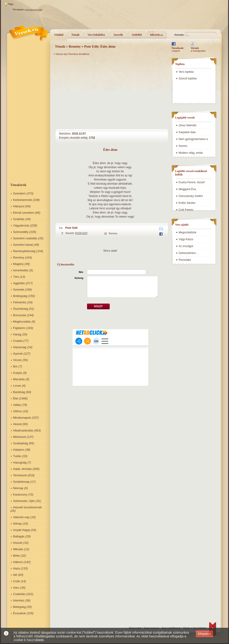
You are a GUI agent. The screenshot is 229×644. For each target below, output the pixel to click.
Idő (15, 575)
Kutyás (18, 373)
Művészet (19, 437)
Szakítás (19, 219)
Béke (16, 556)
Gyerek (18, 354)
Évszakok (19, 613)
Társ (16, 277)
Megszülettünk (187, 232)
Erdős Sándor (187, 203)
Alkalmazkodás (23, 430)
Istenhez (19, 600)
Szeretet (19, 290)
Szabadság (20, 443)
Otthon (18, 411)
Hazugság (20, 462)
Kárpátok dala (187, 132)
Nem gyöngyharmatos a (193, 139)
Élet (16, 398)
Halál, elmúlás (22, 469)
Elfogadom (204, 634)
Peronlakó (185, 260)
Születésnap (21, 482)
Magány (18, 264)
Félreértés (20, 302)
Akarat (17, 424)
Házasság (20, 347)
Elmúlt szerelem (24, 213)
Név (81, 272)
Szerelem (19, 193)
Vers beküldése (96, 35)
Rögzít (98, 306)
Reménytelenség (24, 251)
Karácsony (20, 494)
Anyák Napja (22, 530)
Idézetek (157, 35)
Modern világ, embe (191, 153)
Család (18, 341)
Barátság (19, 392)
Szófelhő (137, 35)
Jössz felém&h (188, 125)
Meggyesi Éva (187, 189)
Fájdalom (19, 328)
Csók (16, 581)
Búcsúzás (19, 315)
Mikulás (18, 549)
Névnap (18, 488)
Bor (15, 366)
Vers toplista (186, 72)
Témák (76, 35)
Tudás (17, 456)
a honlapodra (198, 49)
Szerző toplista (188, 78)
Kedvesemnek (22, 200)
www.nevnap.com (34, 9)
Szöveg (79, 278)
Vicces (17, 360)
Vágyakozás (21, 225)
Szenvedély (21, 232)
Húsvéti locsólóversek (27, 507)
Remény (19, 257)
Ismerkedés (21, 270)
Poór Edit (71, 228)
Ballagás (19, 536)
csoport (178, 49)
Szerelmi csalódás (25, 238)
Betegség (19, 607)
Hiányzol (19, 206)
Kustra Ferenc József (192, 182)
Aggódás (19, 283)
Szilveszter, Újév (24, 501)
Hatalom (19, 450)
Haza (16, 568)
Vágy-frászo (186, 239)
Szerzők (118, 35)
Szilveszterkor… (189, 253)
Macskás (19, 379)
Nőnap (17, 524)
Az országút (186, 246)
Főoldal (59, 35)
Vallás (17, 405)
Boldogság (20, 296)
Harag (17, 334)
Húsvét (18, 543)
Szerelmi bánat (23, 245)
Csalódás (19, 594)
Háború (18, 562)
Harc (16, 588)
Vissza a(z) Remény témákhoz (72, 54)
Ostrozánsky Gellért (191, 196)
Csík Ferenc (186, 210)
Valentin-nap (21, 517)
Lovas (17, 386)
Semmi (183, 146)
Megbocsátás (22, 322)
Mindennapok (22, 418)
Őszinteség (20, 309)
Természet (20, 475)
